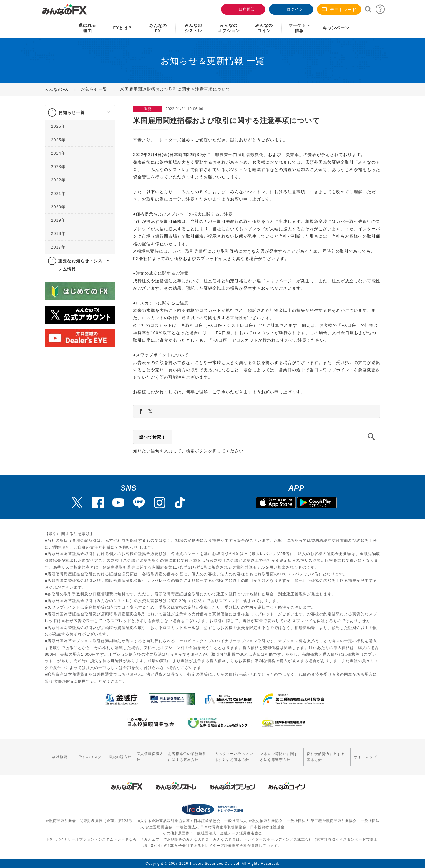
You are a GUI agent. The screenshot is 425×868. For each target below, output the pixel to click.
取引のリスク (90, 757)
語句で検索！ (152, 437)
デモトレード (339, 10)
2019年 (58, 220)
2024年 (58, 153)
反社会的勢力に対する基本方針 (326, 757)
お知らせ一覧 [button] (72, 112)
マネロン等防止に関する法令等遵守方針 (279, 757)
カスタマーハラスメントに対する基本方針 (234, 757)
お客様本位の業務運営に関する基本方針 (187, 757)
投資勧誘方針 (120, 757)
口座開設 (243, 9)
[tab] (80, 113)
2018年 (58, 233)
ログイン (290, 9)
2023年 (58, 167)
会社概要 (60, 757)
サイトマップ (365, 757)
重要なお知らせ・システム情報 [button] (80, 265)
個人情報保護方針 (150, 757)
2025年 (58, 140)
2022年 (58, 180)
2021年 (58, 193)
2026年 (58, 126)
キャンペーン (336, 28)
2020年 (58, 207)
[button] (103, 112)
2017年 (58, 247)
